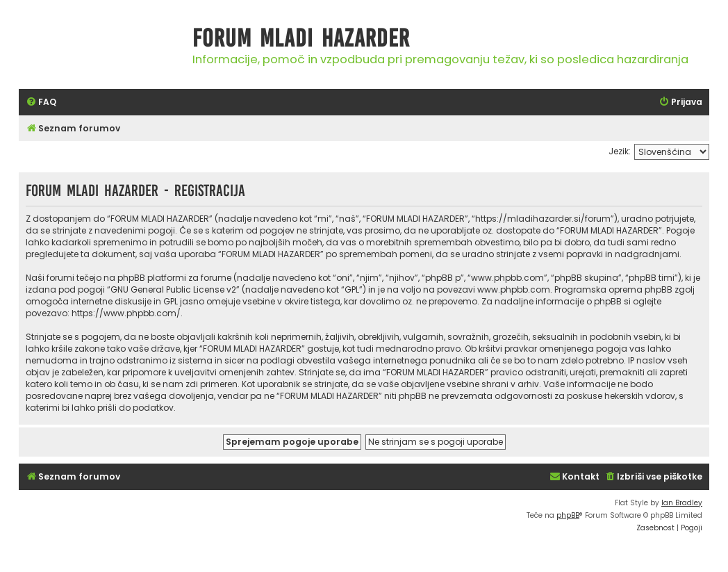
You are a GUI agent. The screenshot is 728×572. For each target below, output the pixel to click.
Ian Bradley (682, 503)
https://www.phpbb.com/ (126, 313)
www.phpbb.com (514, 289)
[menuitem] (41, 103)
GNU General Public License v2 (173, 289)
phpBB (568, 515)
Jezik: (620, 151)
